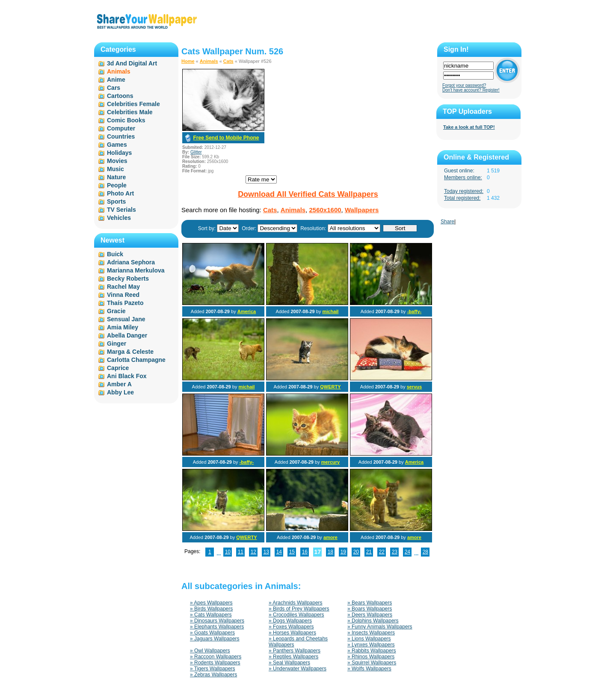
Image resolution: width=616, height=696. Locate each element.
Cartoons (120, 96)
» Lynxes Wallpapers (371, 645)
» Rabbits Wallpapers (372, 651)
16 (305, 552)
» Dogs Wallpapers (290, 621)
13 (266, 552)
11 (241, 552)
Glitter (196, 152)
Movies (117, 161)
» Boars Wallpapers (370, 609)
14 (279, 552)
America (247, 311)
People (117, 185)
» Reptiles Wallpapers (293, 657)
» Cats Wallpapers (211, 615)
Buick (115, 254)
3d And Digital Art (132, 63)
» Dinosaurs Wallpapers (217, 621)
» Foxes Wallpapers (291, 627)
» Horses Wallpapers (292, 633)
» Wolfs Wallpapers (369, 669)
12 (253, 552)
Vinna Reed (123, 295)
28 (425, 552)
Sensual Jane (126, 319)
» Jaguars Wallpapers (215, 639)
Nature (116, 177)
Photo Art (120, 193)
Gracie (116, 311)
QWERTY (330, 387)
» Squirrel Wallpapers (372, 663)
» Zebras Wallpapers (213, 675)
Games (117, 145)
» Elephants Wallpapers (217, 627)
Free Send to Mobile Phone (226, 138)
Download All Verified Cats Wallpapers (308, 194)
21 (369, 552)
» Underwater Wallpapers (298, 669)
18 (330, 552)
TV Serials (121, 210)
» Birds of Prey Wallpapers (299, 609)
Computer (121, 128)
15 (292, 552)
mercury (330, 462)
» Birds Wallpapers (211, 609)
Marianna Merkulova (136, 270)
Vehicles (119, 218)
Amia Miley (123, 327)
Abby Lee (120, 392)
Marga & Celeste (130, 352)
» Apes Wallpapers (211, 603)
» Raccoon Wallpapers (216, 657)
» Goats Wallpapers (212, 633)
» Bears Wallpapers (370, 603)
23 (395, 552)
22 (382, 552)
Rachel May (123, 287)
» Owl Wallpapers (210, 651)
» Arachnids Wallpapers (296, 603)
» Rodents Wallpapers (215, 663)
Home (188, 61)
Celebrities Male (130, 112)
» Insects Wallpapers (371, 633)
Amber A (119, 384)
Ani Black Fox (127, 376)
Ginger (117, 344)
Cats (228, 61)
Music (115, 169)
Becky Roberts (128, 278)
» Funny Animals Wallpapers (380, 627)
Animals (209, 61)
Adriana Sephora (131, 262)
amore (330, 537)
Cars (114, 88)
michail (330, 311)
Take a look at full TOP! (469, 127)
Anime (116, 80)
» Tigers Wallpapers (213, 669)
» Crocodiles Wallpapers (296, 615)
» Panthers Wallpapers (295, 651)
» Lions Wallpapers (369, 639)
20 (356, 552)
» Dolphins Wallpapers (373, 621)
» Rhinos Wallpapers (371, 657)
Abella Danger (127, 335)
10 (228, 552)
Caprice (118, 368)
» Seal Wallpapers (289, 663)
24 (407, 552)
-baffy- (415, 311)
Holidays (119, 153)
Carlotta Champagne (136, 360)
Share (447, 222)
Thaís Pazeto (125, 303)
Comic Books (126, 120)
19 (343, 552)
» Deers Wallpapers (370, 615)
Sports (116, 201)
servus (414, 387)
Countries (121, 136)
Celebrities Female (133, 104)
